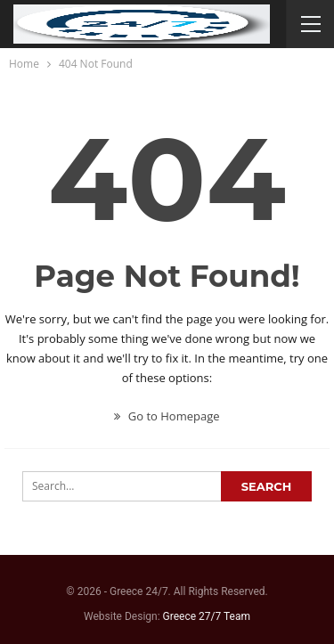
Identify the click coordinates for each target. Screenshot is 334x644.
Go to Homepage (167, 416)
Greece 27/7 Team (207, 616)
